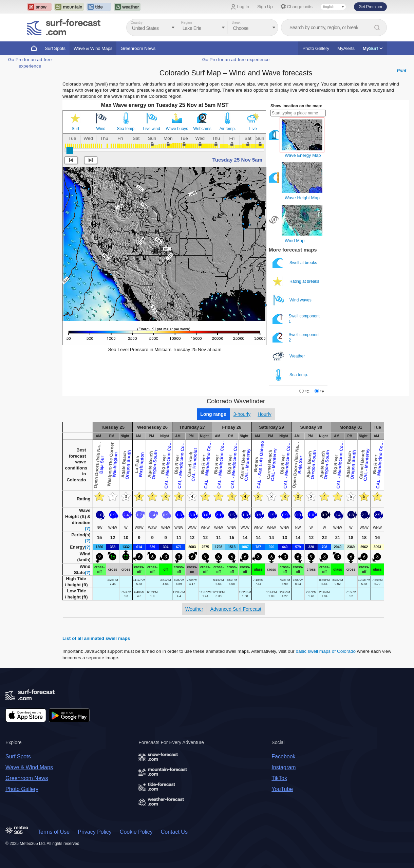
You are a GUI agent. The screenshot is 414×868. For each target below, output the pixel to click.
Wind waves (293, 300)
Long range (213, 414)
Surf (75, 129)
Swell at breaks (295, 263)
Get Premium (370, 7)
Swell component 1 (296, 319)
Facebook (283, 756)
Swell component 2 (296, 338)
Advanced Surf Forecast (236, 609)
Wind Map (295, 241)
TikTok (279, 778)
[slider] (70, 150)
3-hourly (242, 414)
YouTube (282, 789)
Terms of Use (54, 832)
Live (253, 129)
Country (137, 23)
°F (322, 392)
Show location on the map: (296, 106)
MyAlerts (346, 48)
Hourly (264, 414)
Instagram (284, 767)
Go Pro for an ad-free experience (236, 60)
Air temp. (228, 129)
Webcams (202, 129)
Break (236, 23)
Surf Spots (55, 48)
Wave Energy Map (303, 155)
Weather (289, 356)
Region (187, 23)
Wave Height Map (302, 198)
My (373, 48)
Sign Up (265, 7)
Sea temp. (126, 129)
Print (402, 71)
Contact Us (174, 832)
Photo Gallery (316, 48)
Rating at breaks (296, 282)
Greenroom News (138, 48)
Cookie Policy (136, 832)
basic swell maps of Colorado (326, 651)
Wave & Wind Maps (93, 48)
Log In (243, 7)
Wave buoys (177, 129)
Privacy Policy (95, 832)
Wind (101, 129)
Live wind (152, 129)
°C (307, 392)
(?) (88, 528)
